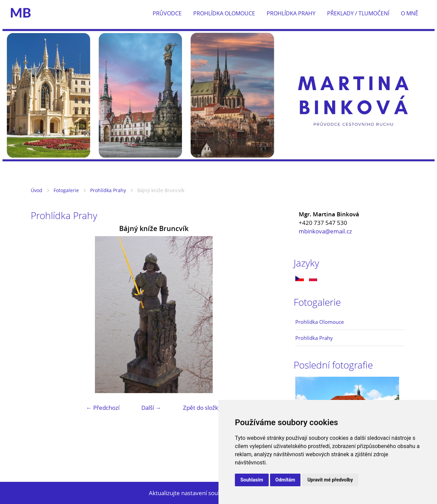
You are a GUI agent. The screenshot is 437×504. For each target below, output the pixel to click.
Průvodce (167, 13)
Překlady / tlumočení (358, 13)
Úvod (37, 190)
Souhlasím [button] (252, 480)
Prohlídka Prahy (291, 13)
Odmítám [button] (285, 480)
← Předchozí (103, 408)
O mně (410, 13)
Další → (151, 408)
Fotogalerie (66, 190)
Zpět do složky (202, 408)
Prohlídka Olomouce (224, 13)
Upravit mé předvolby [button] (330, 480)
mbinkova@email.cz (325, 231)
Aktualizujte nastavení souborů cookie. (200, 493)
